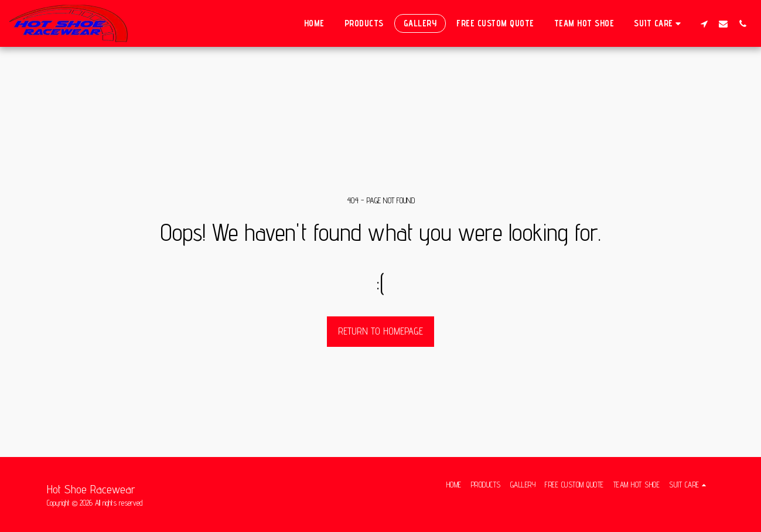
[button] (659, 23)
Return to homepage (380, 331)
